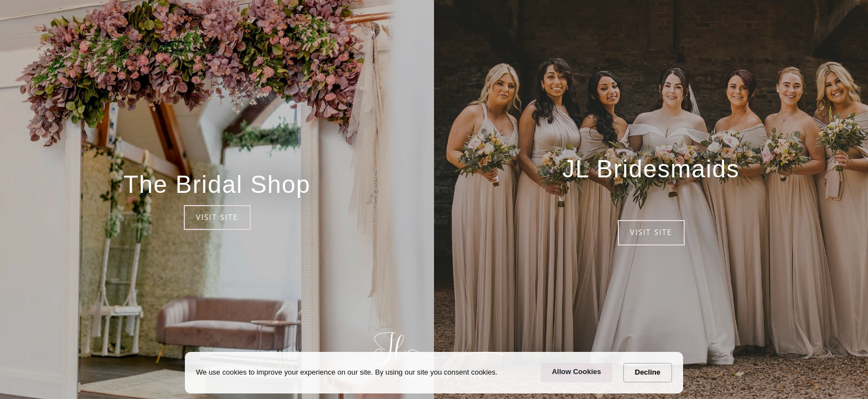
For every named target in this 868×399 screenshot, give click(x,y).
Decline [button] (648, 372)
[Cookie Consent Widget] (434, 373)
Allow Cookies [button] (577, 372)
